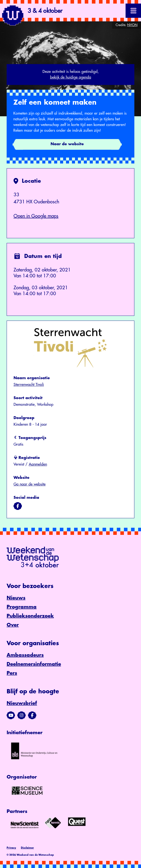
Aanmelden (38, 464)
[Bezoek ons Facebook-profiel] (32, 715)
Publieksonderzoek (30, 616)
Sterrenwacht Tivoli (29, 385)
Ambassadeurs (25, 655)
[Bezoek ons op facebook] (18, 506)
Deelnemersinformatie (34, 664)
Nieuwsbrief (22, 703)
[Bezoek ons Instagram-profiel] (21, 715)
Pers (12, 673)
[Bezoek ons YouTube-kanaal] (11, 715)
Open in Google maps (36, 216)
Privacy (11, 848)
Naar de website (67, 144)
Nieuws (16, 598)
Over (13, 625)
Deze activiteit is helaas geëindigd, (70, 75)
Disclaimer (27, 848)
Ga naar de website (30, 484)
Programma (22, 607)
